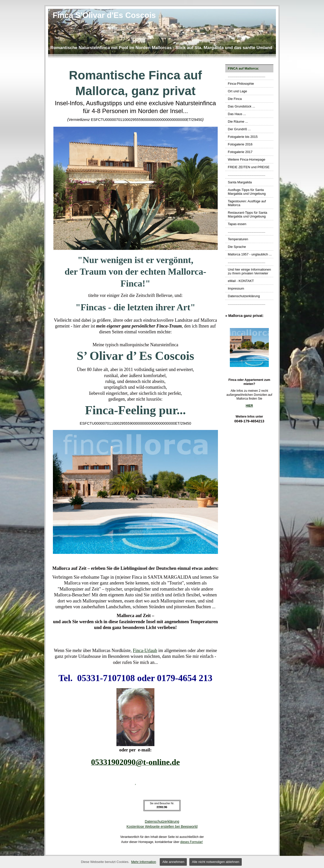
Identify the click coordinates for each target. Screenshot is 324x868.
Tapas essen (237, 224)
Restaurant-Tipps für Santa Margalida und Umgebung (248, 214)
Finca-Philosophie (241, 84)
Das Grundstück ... (241, 106)
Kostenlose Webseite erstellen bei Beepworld (162, 827)
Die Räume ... (238, 122)
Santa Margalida (240, 182)
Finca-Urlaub (145, 650)
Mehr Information (144, 862)
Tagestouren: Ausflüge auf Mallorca (247, 203)
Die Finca (235, 99)
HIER (249, 406)
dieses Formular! (191, 842)
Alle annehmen (173, 862)
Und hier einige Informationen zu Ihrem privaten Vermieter (249, 271)
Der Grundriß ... (239, 129)
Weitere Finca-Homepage (247, 159)
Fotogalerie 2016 (240, 144)
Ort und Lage (237, 91)
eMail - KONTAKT (241, 281)
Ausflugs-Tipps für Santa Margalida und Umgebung (247, 192)
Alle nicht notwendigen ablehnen (216, 862)
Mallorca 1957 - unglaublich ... (250, 254)
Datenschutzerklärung (244, 296)
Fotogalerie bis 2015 (243, 137)
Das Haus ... (237, 114)
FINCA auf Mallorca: (243, 68)
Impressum (236, 288)
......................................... (247, 76)
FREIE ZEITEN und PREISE (249, 167)
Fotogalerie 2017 (240, 152)
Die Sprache (237, 247)
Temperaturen (238, 239)
